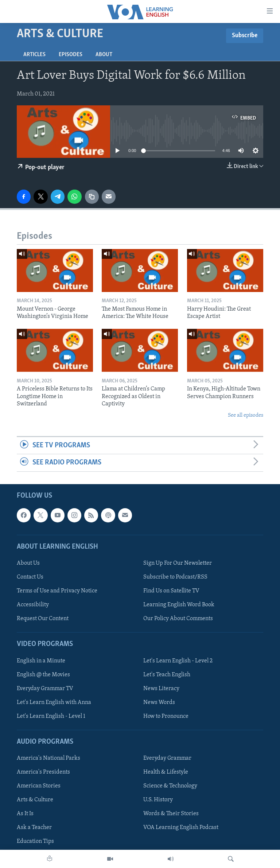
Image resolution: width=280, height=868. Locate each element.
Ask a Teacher (34, 828)
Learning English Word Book (179, 605)
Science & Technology (170, 786)
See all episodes (246, 415)
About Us (28, 563)
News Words (159, 702)
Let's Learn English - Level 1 (51, 716)
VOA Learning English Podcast (181, 828)
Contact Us (30, 577)
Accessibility (33, 605)
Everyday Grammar (167, 758)
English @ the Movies (43, 674)
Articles (34, 55)
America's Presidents (43, 772)
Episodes (71, 55)
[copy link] (92, 196)
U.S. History (158, 800)
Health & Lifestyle (166, 772)
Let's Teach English (167, 674)
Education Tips (35, 841)
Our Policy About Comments (178, 619)
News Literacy (161, 688)
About (104, 55)
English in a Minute (41, 661)
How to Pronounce (166, 716)
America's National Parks (48, 758)
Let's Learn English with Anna (54, 702)
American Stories (39, 786)
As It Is (25, 814)
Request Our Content (43, 619)
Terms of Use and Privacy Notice (57, 591)
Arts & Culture (35, 800)
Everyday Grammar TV (45, 688)
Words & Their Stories (171, 814)
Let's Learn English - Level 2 (178, 661)
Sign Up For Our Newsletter (178, 563)
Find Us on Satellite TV (171, 591)
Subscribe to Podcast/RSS (175, 577)
